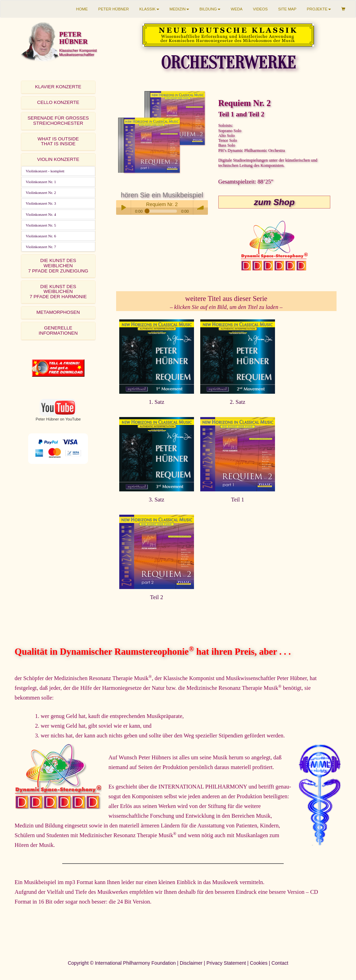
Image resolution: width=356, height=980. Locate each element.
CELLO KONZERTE (58, 102)
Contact (280, 963)
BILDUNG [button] (210, 9)
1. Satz (157, 402)
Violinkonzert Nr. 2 (41, 193)
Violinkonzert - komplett (45, 171)
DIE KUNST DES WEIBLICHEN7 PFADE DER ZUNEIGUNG (58, 266)
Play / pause (123, 207)
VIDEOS (261, 9)
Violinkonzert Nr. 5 (41, 225)
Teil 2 (157, 597)
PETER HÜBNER (114, 9)
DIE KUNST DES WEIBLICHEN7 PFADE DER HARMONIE (58, 292)
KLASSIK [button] (149, 9)
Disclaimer (191, 963)
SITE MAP (287, 9)
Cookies (259, 963)
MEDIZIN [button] (179, 9)
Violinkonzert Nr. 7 (41, 247)
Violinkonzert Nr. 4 (41, 214)
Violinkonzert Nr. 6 (41, 236)
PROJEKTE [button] (319, 9)
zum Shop (274, 202)
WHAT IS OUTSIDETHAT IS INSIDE (58, 141)
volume (201, 207)
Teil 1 (238, 500)
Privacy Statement (226, 963)
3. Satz (157, 500)
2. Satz (238, 402)
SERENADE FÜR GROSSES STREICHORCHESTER (58, 121)
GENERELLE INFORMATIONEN (58, 330)
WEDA (237, 9)
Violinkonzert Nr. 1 (41, 182)
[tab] (58, 87)
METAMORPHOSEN (58, 312)
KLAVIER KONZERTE (58, 87)
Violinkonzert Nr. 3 (41, 203)
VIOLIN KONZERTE (58, 159)
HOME (82, 9)
